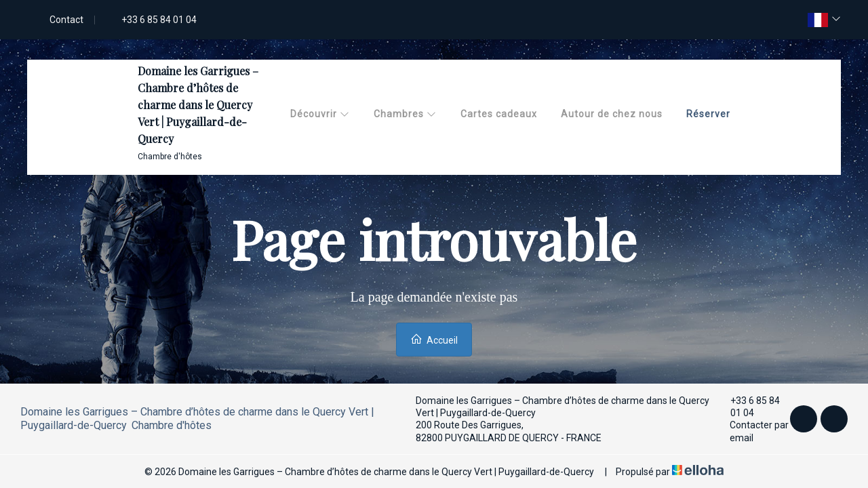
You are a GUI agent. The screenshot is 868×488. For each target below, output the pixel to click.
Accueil (434, 339)
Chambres (405, 114)
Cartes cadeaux (499, 114)
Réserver (708, 114)
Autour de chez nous (612, 114)
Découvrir (320, 114)
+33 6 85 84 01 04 (749, 407)
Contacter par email (753, 431)
